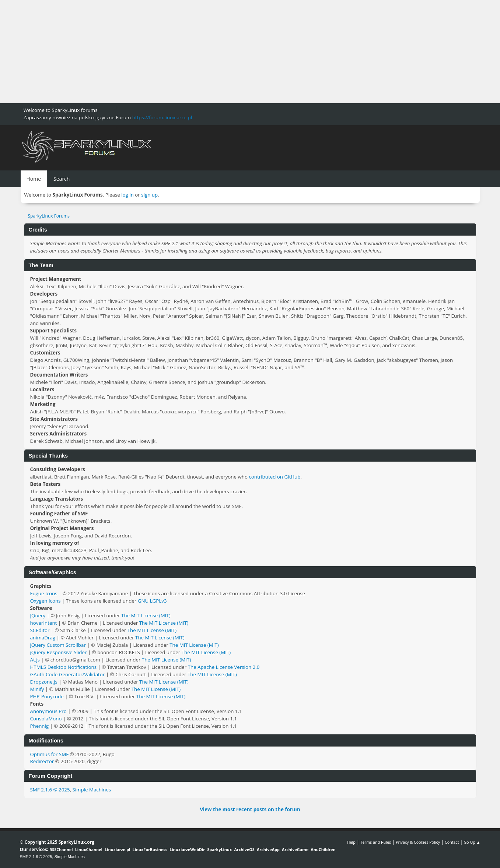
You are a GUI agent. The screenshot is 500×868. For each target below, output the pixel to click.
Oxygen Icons (46, 601)
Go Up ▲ (472, 842)
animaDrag (43, 638)
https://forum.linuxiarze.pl (162, 117)
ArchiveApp (268, 849)
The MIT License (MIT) (146, 615)
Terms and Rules (376, 842)
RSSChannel (61, 849)
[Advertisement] (221, 52)
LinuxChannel (89, 849)
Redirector (42, 761)
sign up (149, 195)
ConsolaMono (46, 719)
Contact (452, 842)
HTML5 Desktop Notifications (64, 667)
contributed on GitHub (275, 477)
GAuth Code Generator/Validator (68, 674)
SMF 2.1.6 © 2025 (50, 790)
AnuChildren (323, 849)
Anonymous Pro (48, 711)
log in (127, 195)
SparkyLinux (219, 849)
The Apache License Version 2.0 (224, 667)
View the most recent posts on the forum (250, 809)
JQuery (38, 615)
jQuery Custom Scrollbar (58, 645)
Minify (37, 689)
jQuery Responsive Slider (59, 652)
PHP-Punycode (47, 696)
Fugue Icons (44, 593)
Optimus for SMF (50, 754)
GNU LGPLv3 (152, 601)
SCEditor (40, 630)
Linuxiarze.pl (117, 849)
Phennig (40, 726)
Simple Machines (92, 790)
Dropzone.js (44, 682)
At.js (35, 660)
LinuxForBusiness (150, 849)
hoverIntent (44, 623)
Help (351, 842)
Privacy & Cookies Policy (418, 842)
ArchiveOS (244, 849)
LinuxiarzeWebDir (187, 849)
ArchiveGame (295, 849)
